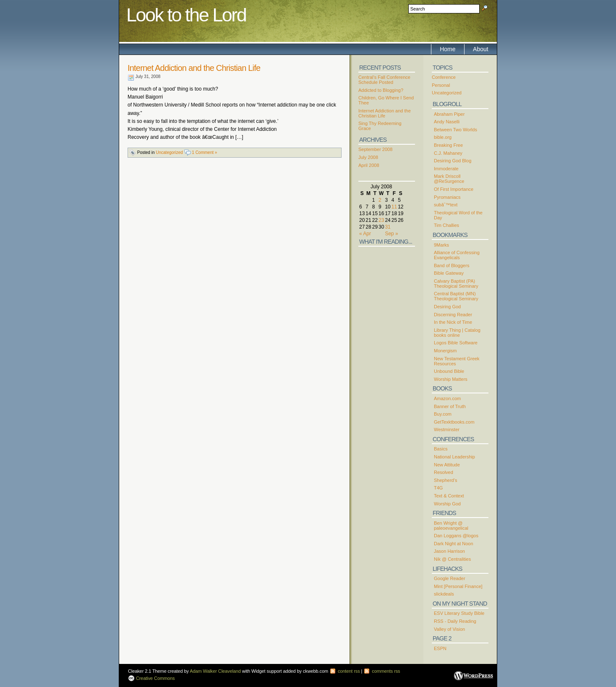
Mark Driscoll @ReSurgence (449, 179)
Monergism (445, 351)
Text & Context (449, 496)
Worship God (447, 504)
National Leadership (454, 457)
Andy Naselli (447, 122)
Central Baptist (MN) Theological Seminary (456, 296)
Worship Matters (451, 379)
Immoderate (446, 169)
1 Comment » (204, 152)
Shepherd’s (445, 480)
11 (394, 207)
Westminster (447, 429)
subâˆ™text (446, 205)
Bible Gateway (449, 273)
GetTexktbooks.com (454, 422)
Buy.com (443, 414)
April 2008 (369, 165)
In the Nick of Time (453, 322)
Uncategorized (169, 152)
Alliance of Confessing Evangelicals (457, 255)
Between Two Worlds (455, 130)
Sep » (391, 234)
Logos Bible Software (456, 343)
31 (388, 227)
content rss (345, 671)
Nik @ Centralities (452, 559)
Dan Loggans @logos (456, 536)
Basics (441, 449)
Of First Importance (454, 189)
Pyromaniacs (447, 197)
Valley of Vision (449, 629)
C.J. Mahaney (448, 153)
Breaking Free (448, 145)
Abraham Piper (449, 114)
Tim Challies (446, 225)
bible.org (443, 137)
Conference (444, 77)
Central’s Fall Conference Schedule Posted (384, 80)
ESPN (440, 648)
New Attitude (447, 465)
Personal (441, 85)
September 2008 (375, 149)
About (481, 49)
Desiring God (447, 307)
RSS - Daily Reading (455, 621)
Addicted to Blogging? (381, 90)
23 (381, 220)
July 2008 (368, 157)
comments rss (382, 671)
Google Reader (450, 578)
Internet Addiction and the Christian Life (194, 68)
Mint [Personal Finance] (458, 586)
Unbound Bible (449, 371)
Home (448, 49)
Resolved (444, 472)
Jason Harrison (449, 551)
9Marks (441, 245)
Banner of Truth (450, 406)
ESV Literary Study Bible (459, 613)
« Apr (365, 234)
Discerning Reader (453, 315)
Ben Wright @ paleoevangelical (451, 526)
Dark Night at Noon (454, 544)
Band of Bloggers (452, 265)
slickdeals (444, 594)
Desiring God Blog (453, 161)
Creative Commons (155, 678)
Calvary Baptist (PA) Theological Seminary (456, 284)
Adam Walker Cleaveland (215, 671)
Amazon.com (447, 398)
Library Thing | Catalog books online (457, 333)
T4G (438, 488)
